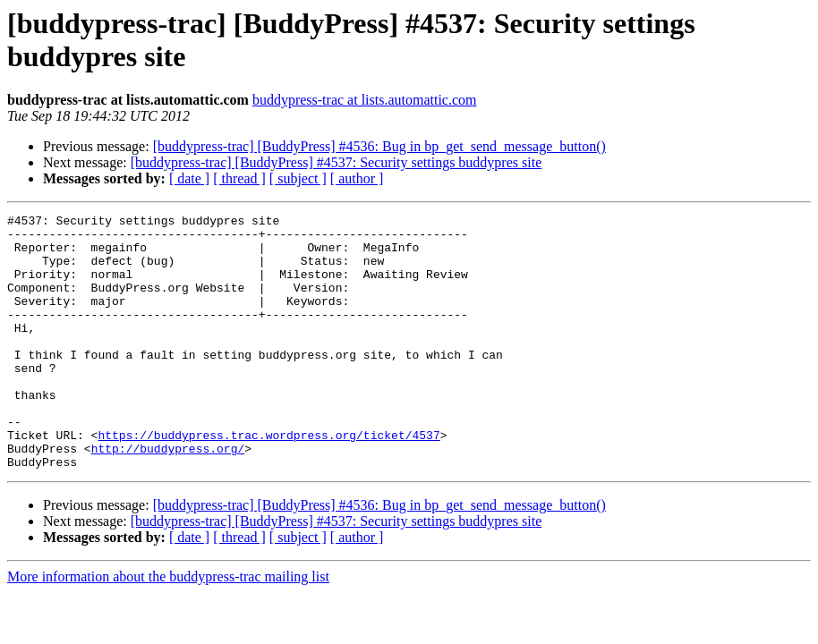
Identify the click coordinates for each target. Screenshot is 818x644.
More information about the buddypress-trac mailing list (168, 627)
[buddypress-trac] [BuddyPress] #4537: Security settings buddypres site (336, 162)
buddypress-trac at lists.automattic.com (365, 100)
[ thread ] (239, 178)
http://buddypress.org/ (168, 496)
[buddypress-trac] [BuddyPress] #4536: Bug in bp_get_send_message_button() (379, 146)
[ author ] (357, 178)
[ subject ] (298, 178)
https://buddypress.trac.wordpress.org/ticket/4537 (268, 480)
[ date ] (189, 178)
